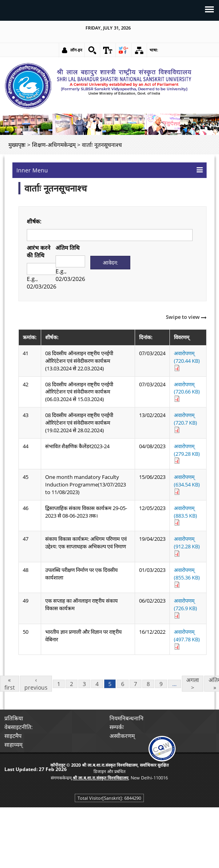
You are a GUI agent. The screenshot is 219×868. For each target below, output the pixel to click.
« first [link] (10, 684)
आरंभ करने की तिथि (39, 251)
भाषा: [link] (154, 50)
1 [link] (59, 684)
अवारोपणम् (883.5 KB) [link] (185, 515)
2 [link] (72, 684)
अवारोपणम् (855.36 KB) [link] (187, 577)
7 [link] (135, 684)
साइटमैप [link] (13, 736)
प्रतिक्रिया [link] (14, 718)
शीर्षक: (34, 221)
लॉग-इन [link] (76, 50)
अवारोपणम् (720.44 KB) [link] (187, 360)
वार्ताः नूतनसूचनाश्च (56, 188)
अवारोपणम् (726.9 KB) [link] (185, 608)
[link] (92, 50)
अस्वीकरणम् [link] (122, 736)
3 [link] (84, 684)
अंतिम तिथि (68, 248)
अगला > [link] (193, 684)
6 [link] (123, 684)
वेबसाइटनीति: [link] (19, 727)
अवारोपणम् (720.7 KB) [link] (185, 422)
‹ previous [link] (36, 684)
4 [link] (97, 684)
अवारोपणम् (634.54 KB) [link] (187, 484)
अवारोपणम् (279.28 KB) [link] (187, 453)
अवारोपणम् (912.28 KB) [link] (187, 546)
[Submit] (110, 263)
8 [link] (148, 684)
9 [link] (161, 684)
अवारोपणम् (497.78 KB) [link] (187, 639)
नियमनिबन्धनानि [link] (126, 718)
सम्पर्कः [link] (117, 727)
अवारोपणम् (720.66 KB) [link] (187, 391)
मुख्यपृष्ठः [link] (17, 145)
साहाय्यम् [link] (13, 744)
